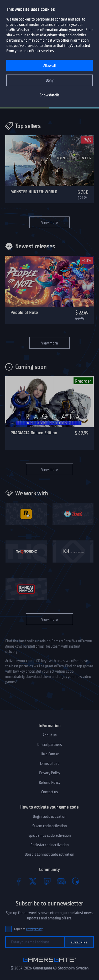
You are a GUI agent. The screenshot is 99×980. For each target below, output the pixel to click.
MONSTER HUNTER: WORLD (34, 192)
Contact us (50, 792)
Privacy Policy (50, 773)
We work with (32, 493)
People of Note (24, 312)
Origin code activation (50, 816)
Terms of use (49, 764)
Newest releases (35, 246)
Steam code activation (50, 826)
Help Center (50, 754)
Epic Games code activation (50, 835)
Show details (50, 95)
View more (49, 223)
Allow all (49, 66)
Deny (50, 80)
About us (50, 735)
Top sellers (28, 126)
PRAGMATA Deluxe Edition (34, 433)
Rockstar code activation (50, 845)
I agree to (28, 929)
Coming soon (31, 367)
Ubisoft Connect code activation (49, 854)
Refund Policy (50, 782)
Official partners (50, 745)
